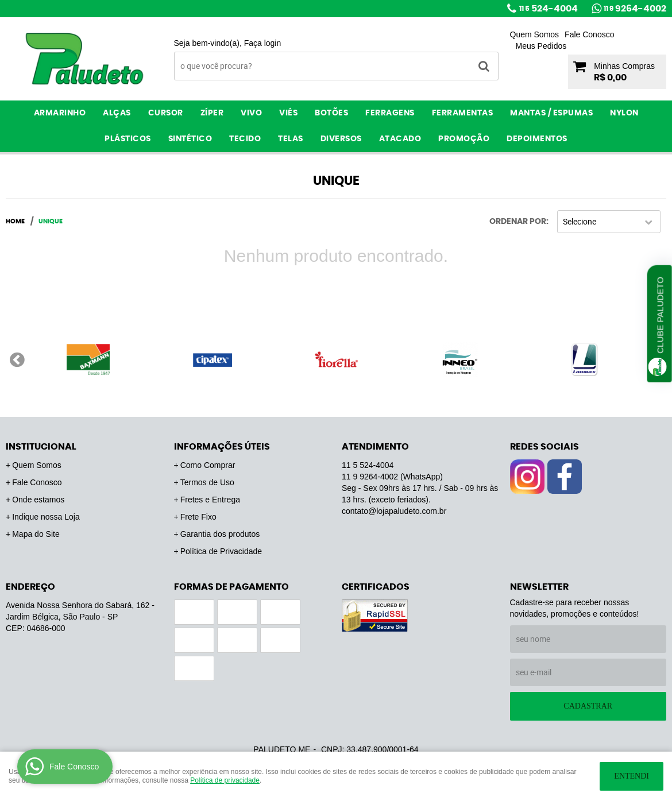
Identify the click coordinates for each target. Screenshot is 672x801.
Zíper (212, 113)
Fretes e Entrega (210, 500)
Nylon (624, 113)
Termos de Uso (207, 482)
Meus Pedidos (541, 46)
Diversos (341, 139)
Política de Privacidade (221, 551)
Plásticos (128, 139)
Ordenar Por (518, 222)
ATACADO (400, 139)
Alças (117, 113)
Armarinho (60, 113)
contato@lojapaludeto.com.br (394, 511)
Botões (331, 113)
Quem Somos (535, 34)
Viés (288, 113)
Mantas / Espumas (551, 113)
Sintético (190, 139)
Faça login (263, 43)
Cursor (166, 113)
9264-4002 (635, 9)
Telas (291, 139)
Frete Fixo (198, 517)
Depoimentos (537, 139)
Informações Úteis (222, 447)
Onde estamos (38, 500)
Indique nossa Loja (46, 517)
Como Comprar (208, 465)
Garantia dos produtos (220, 534)
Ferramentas (463, 113)
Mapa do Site (36, 534)
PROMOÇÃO (464, 139)
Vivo (251, 113)
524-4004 (549, 9)
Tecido (245, 139)
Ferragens (390, 113)
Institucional (41, 447)
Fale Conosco (589, 34)
